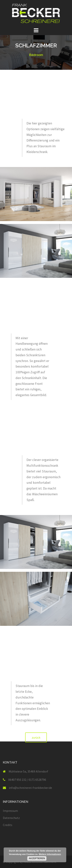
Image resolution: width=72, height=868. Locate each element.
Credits (8, 825)
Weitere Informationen (50, 854)
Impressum (10, 811)
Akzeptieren (37, 858)
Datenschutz (11, 818)
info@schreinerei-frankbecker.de (30, 788)
